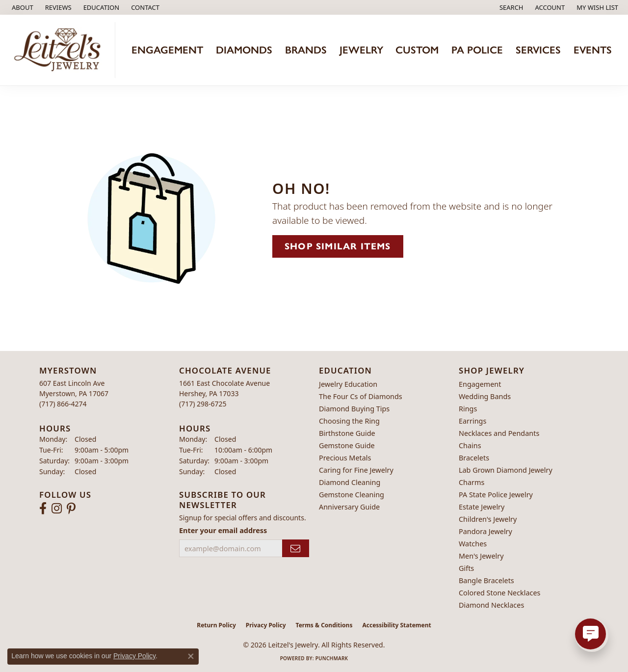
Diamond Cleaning (350, 482)
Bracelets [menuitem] (474, 458)
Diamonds (244, 50)
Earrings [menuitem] (472, 421)
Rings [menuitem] (468, 409)
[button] (101, 7)
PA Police (477, 50)
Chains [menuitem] (470, 445)
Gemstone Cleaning (352, 495)
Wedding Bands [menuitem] (485, 396)
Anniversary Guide (349, 507)
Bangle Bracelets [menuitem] (486, 580)
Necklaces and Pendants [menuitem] (499, 433)
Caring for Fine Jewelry (356, 470)
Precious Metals (345, 458)
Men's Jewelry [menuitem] (481, 556)
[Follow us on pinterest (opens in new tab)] (71, 509)
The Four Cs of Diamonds (361, 396)
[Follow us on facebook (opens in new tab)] (43, 509)
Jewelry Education (348, 384)
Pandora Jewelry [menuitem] (485, 531)
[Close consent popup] (191, 656)
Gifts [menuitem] (466, 568)
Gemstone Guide (347, 445)
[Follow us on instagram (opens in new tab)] (57, 509)
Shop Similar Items (338, 246)
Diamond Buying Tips (354, 409)
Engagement (167, 50)
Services (538, 50)
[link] (22, 7)
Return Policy (216, 625)
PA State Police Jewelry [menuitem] (496, 495)
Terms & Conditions (324, 625)
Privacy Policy (266, 625)
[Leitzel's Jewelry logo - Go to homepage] (60, 50)
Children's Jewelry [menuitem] (488, 519)
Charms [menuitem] (471, 482)
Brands (306, 50)
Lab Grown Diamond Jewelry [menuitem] (506, 470)
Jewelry (361, 50)
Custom (417, 50)
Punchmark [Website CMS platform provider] (332, 658)
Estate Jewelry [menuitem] (482, 507)
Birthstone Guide (347, 433)
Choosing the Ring (349, 421)
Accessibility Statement (396, 625)
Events (593, 50)
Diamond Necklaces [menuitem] (491, 605)
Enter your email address (223, 530)
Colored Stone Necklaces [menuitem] (500, 593)
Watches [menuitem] (473, 544)
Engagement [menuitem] (480, 384)
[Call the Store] (63, 404)
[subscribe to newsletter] (296, 549)
